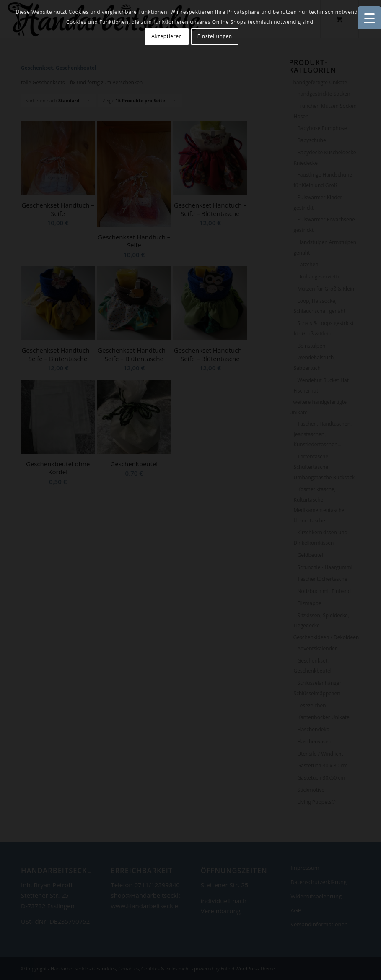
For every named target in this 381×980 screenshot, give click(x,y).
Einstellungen (215, 36)
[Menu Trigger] (369, 18)
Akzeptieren (167, 36)
